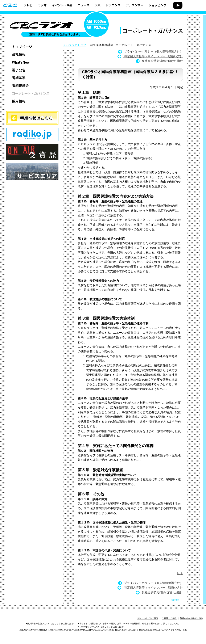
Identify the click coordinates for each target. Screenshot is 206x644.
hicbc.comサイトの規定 (148, 618)
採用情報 (32, 101)
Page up (175, 600)
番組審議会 (32, 86)
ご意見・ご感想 (169, 618)
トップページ (32, 47)
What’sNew (32, 62)
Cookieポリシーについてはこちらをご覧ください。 (104, 627)
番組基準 (32, 78)
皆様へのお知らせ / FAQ (191, 618)
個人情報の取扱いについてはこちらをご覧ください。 (52, 624)
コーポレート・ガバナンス (32, 93)
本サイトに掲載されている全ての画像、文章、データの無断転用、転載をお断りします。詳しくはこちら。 (130, 624)
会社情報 (32, 54)
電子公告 (32, 70)
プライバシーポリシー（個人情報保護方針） (153, 52)
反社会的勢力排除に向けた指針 (162, 61)
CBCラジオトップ (74, 45)
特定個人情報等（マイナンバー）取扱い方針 (153, 56)
